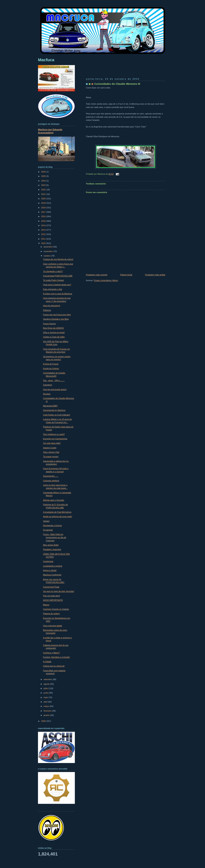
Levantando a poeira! (53, 566)
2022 (44, 190)
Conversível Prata (51, 587)
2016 (44, 216)
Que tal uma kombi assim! (55, 389)
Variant (46, 521)
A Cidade (47, 662)
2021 (44, 194)
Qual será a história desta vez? (57, 285)
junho (46, 693)
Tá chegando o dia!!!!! (53, 271)
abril (46, 702)
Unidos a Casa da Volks (54, 337)
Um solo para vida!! (52, 443)
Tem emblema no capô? (54, 434)
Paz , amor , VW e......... (54, 380)
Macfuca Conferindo (52, 575)
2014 (44, 225)
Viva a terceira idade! (53, 626)
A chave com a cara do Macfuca (58, 294)
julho (46, 688)
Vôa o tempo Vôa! (51, 452)
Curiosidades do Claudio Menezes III (117, 84)
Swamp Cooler (50, 448)
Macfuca (46, 60)
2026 (44, 172)
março (47, 706)
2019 (44, 203)
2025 (44, 176)
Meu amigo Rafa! (51, 545)
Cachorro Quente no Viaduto (56, 609)
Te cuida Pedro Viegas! (54, 280)
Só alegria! (48, 530)
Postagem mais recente (97, 275)
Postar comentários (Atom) (106, 280)
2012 (44, 234)
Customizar (48, 561)
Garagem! (48, 385)
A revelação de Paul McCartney (57, 512)
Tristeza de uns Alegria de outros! (58, 259)
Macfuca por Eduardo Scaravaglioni (50, 131)
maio (46, 697)
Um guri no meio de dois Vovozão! (59, 591)
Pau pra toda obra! (52, 596)
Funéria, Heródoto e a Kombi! (57, 657)
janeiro (47, 715)
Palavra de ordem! (51, 614)
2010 (44, 243)
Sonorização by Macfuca (54, 410)
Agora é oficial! (50, 570)
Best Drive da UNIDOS (53, 328)
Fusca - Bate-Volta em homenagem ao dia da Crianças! (55, 537)
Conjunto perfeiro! (51, 481)
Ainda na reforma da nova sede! (58, 516)
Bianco (46, 605)
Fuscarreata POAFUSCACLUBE (58, 276)
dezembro (48, 247)
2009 (44, 721)
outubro (47, 256)
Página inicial (126, 275)
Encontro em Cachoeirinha (55, 439)
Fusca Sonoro (49, 324)
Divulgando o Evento (53, 525)
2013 (44, 230)
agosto (47, 684)
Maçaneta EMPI (50, 406)
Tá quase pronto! (51, 457)
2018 (44, 208)
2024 (44, 181)
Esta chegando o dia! (53, 289)
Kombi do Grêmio (51, 368)
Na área (47, 394)
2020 (44, 199)
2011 (44, 239)
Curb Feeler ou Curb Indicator (57, 415)
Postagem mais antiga (155, 275)
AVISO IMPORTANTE (53, 600)
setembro (48, 679)
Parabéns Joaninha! (52, 549)
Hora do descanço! (52, 306)
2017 (44, 212)
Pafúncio (47, 310)
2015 (44, 221)
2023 (44, 185)
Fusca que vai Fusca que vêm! (57, 315)
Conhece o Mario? (51, 653)
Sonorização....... (51, 476)
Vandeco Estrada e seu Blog (56, 319)
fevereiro (48, 711)
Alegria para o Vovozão (54, 500)
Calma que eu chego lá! (54, 666)
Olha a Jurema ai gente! (54, 332)
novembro (48, 251)
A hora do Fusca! (51, 364)
